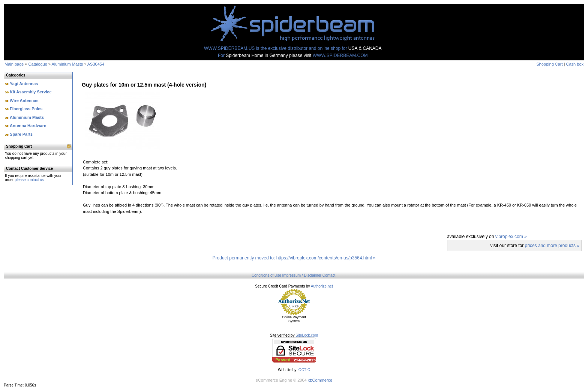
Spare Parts (21, 134)
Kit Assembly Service (31, 92)
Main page (14, 64)
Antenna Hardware (28, 126)
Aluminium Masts (67, 64)
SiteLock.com (307, 335)
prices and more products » (552, 246)
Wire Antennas (24, 100)
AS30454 (96, 64)
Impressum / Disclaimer (302, 275)
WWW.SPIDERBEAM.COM (340, 55)
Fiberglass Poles (26, 109)
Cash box (575, 64)
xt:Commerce (320, 380)
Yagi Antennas (24, 84)
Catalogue (38, 64)
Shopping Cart (549, 64)
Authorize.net (322, 286)
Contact (329, 275)
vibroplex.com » (511, 237)
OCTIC (304, 370)
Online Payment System (294, 319)
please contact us (29, 180)
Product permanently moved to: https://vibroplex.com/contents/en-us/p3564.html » (294, 258)
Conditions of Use (266, 275)
